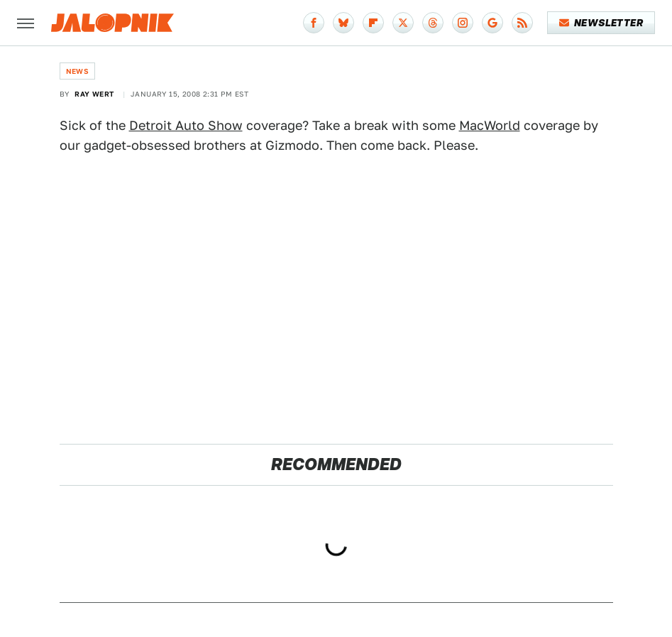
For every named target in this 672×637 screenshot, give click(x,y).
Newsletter (601, 23)
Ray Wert (94, 94)
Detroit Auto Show (186, 125)
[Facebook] (314, 23)
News (78, 71)
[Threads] (433, 23)
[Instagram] (463, 23)
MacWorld (490, 125)
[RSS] (522, 23)
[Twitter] (403, 23)
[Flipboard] (373, 23)
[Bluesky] (343, 23)
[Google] (492, 23)
